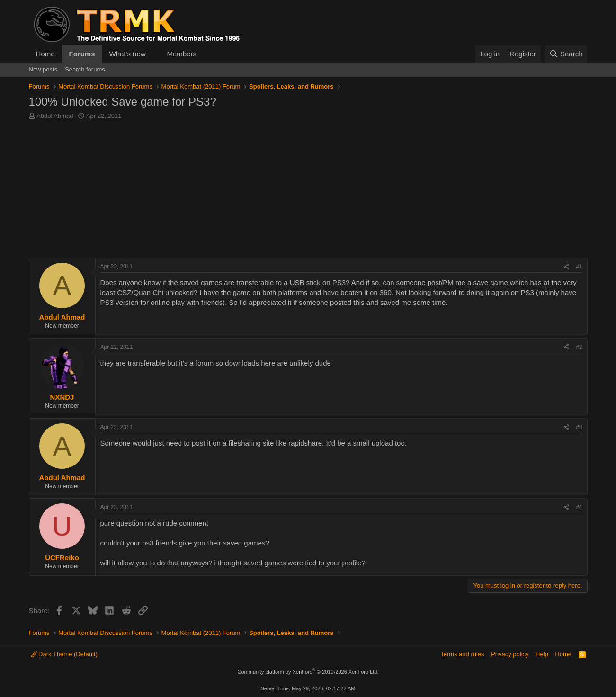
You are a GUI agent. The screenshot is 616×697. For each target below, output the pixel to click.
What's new (128, 54)
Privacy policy (510, 654)
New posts (43, 69)
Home (45, 54)
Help (542, 654)
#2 (579, 347)
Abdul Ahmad (55, 116)
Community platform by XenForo (308, 672)
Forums (82, 54)
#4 (579, 507)
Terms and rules (462, 654)
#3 (579, 427)
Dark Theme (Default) (64, 654)
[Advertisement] (308, 191)
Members (182, 54)
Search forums (85, 69)
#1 (579, 267)
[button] (153, 54)
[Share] (566, 267)
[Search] (566, 54)
